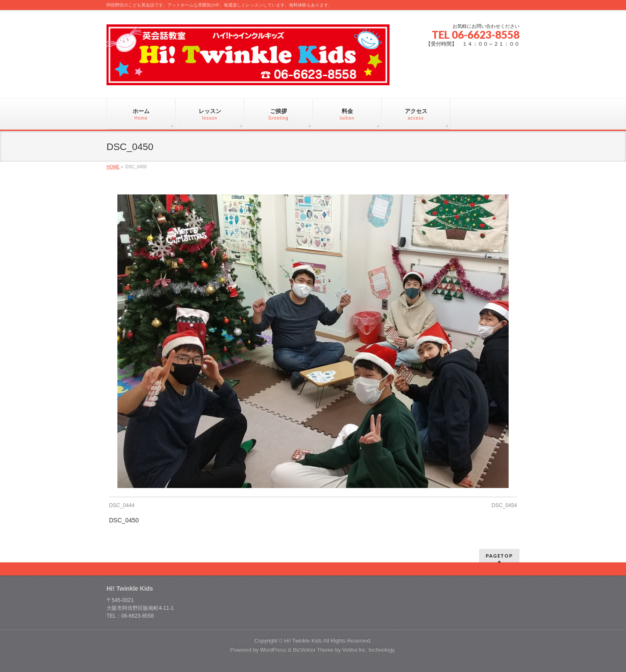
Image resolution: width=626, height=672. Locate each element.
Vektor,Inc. (355, 650)
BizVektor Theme (313, 650)
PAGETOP (499, 556)
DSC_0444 (122, 505)
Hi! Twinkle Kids (303, 641)
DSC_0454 (504, 505)
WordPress (273, 650)
